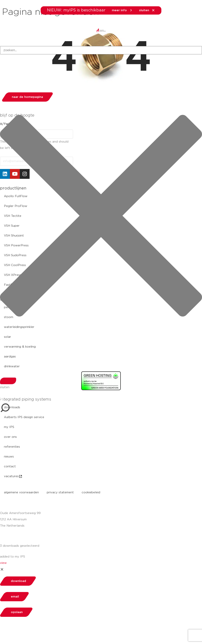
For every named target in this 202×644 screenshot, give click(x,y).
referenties (12, 447)
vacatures (13, 476)
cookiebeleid (91, 492)
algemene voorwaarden (21, 492)
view (3, 563)
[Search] (8, 381)
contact (10, 466)
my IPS (9, 427)
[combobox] (101, 50)
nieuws (9, 457)
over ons (10, 437)
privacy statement (60, 492)
